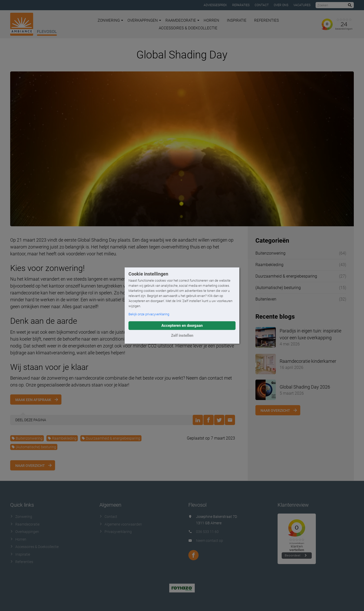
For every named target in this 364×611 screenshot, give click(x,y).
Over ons (281, 5)
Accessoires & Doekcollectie (188, 28)
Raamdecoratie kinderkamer (308, 361)
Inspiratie (237, 20)
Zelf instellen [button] (182, 335)
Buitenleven (266, 299)
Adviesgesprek (215, 5)
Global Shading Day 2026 (305, 387)
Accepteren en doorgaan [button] (182, 326)
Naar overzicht (30, 466)
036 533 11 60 (207, 532)
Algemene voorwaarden (121, 524)
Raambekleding (62, 438)
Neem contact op (210, 541)
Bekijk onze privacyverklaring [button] (149, 314)
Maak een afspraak (33, 400)
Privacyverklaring (116, 532)
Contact (262, 5)
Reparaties (241, 5)
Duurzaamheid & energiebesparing (111, 438)
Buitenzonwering (27, 438)
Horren (211, 20)
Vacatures (302, 5)
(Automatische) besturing (34, 447)
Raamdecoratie (182, 20)
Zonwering (110, 20)
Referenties (266, 20)
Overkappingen (144, 20)
